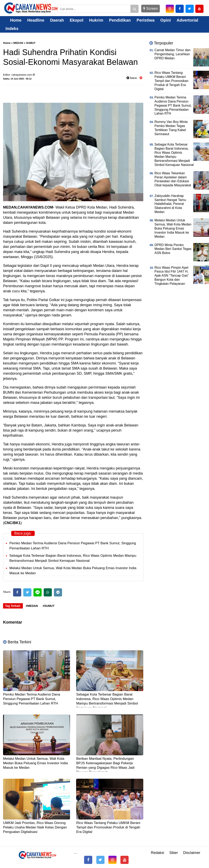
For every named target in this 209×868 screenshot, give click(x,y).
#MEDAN (32, 606)
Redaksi (157, 853)
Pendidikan (120, 20)
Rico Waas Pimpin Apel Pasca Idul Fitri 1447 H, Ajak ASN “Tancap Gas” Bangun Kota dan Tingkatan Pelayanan (172, 276)
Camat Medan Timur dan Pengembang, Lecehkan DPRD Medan (172, 54)
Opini (166, 20)
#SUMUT (49, 606)
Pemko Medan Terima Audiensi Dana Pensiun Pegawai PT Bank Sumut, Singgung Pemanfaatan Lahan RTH (32, 699)
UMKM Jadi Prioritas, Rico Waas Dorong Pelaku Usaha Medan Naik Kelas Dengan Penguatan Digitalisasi (35, 827)
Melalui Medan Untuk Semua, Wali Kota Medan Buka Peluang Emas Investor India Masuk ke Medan (36, 763)
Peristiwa (146, 20)
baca (132, 78)
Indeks (12, 29)
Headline (36, 20)
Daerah (57, 20)
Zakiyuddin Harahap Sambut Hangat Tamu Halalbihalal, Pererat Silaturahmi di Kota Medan (170, 204)
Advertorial (187, 20)
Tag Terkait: (13, 606)
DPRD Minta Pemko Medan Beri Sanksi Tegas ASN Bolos (173, 249)
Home (13, 20)
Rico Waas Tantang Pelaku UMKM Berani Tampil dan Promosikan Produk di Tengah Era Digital (108, 827)
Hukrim (96, 20)
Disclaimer (192, 853)
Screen (151, 9)
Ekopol (77, 20)
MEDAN (18, 43)
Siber (174, 853)
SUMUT (31, 43)
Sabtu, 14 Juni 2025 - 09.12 (17, 79)
